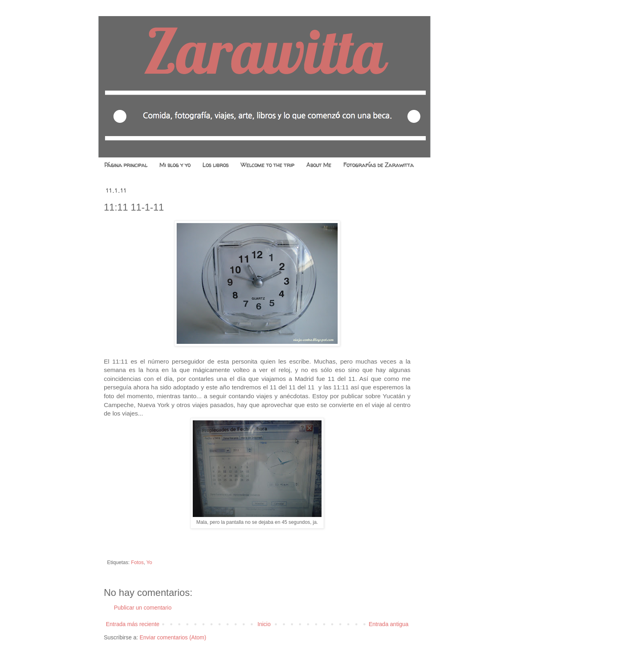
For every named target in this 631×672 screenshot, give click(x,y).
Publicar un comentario (143, 608)
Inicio (264, 624)
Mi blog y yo (175, 165)
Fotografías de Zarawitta (378, 165)
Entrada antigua (389, 624)
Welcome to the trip (267, 165)
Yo (149, 562)
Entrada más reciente (133, 624)
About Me (319, 165)
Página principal (126, 165)
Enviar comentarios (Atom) (173, 637)
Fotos (138, 562)
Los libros (215, 165)
